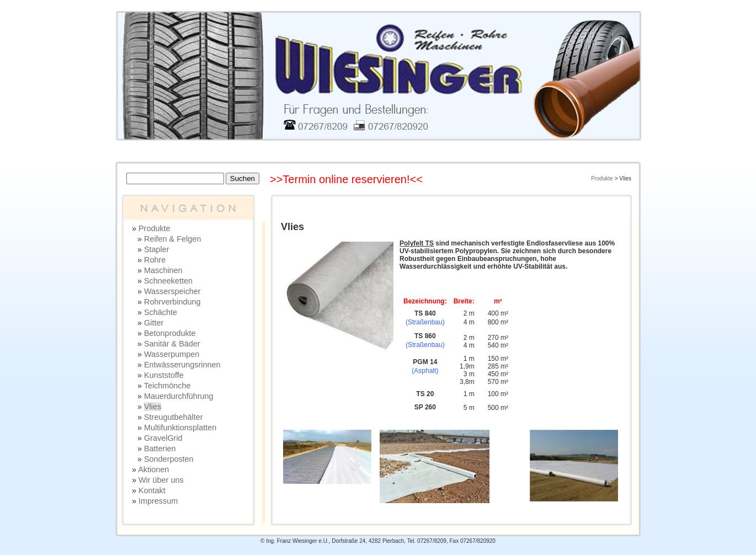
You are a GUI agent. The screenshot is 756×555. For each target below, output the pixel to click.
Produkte (602, 178)
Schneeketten (168, 281)
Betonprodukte (170, 333)
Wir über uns (161, 480)
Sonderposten (169, 459)
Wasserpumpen (172, 354)
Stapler (157, 249)
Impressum (158, 501)
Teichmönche (167, 386)
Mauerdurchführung (179, 396)
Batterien (160, 449)
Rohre (155, 260)
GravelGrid (163, 438)
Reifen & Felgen (172, 239)
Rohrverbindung (172, 302)
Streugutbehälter (173, 417)
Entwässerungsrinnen (182, 365)
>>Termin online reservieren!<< (346, 179)
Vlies (153, 407)
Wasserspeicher (172, 291)
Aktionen (153, 469)
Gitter (154, 323)
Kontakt (152, 490)
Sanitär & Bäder (172, 344)
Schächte (161, 312)
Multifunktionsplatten (180, 428)
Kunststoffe (164, 375)
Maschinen (163, 270)
